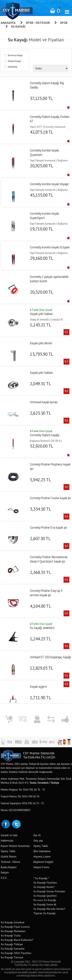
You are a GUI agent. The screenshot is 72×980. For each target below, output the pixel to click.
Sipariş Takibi (8, 851)
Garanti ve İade (9, 835)
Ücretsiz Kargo (15, 55)
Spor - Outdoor (38, 23)
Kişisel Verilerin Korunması (15, 846)
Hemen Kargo (14, 61)
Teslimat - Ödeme (10, 862)
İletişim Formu (41, 867)
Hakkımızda (7, 841)
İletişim (5, 872)
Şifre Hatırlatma (42, 851)
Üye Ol (37, 835)
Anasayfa (8, 23)
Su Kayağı (18, 26)
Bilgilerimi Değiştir (43, 862)
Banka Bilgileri (9, 867)
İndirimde (13, 67)
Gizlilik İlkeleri (9, 857)
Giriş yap (38, 841)
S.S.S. (4, 878)
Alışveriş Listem (42, 857)
